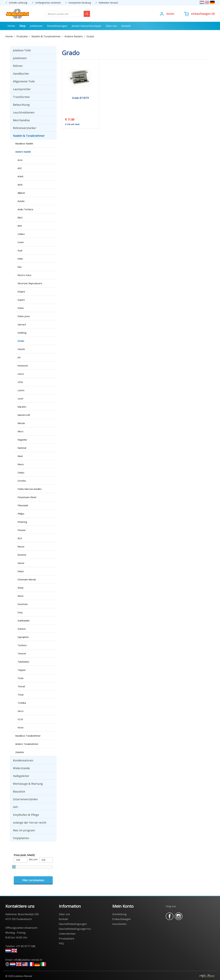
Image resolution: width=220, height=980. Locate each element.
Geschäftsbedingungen (73, 924)
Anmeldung (119, 914)
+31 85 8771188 (26, 946)
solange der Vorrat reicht (30, 823)
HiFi (16, 807)
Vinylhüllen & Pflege (26, 815)
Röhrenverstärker (25, 128)
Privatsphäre (67, 938)
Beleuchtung (21, 105)
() (199, 14)
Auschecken (119, 924)
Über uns (111, 26)
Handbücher (21, 74)
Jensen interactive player (87, 26)
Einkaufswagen (201, 14)
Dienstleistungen (57, 26)
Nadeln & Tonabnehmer (29, 136)
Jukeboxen (36, 26)
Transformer (21, 97)
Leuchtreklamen (24, 112)
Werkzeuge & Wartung (28, 784)
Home (11, 26)
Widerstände (21, 768)
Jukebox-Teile (22, 50)
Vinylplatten (21, 838)
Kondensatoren (23, 760)
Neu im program (24, 830)
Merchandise (21, 120)
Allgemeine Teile (24, 81)
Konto (170, 14)
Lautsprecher (22, 89)
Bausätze (19, 791)
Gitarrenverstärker (25, 799)
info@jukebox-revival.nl (28, 960)
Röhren (18, 66)
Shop (22, 26)
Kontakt (126, 26)
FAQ (61, 943)
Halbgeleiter (21, 776)
